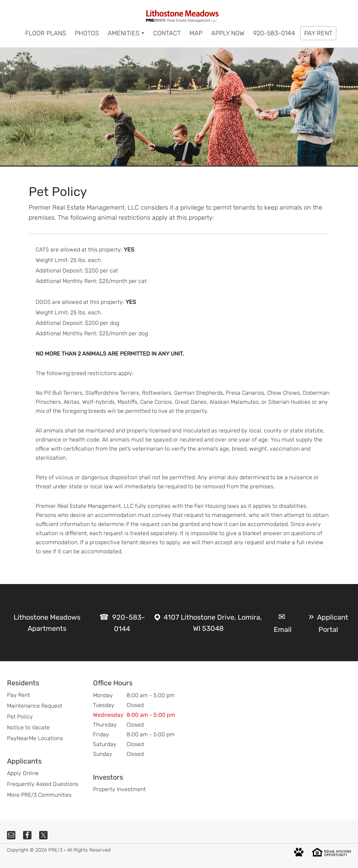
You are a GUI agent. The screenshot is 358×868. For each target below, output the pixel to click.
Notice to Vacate (28, 727)
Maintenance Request (35, 706)
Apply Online (23, 773)
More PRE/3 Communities (39, 795)
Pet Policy (20, 717)
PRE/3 (55, 850)
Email (283, 629)
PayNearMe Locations (35, 738)
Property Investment (119, 789)
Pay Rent (19, 695)
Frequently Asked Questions (43, 784)
